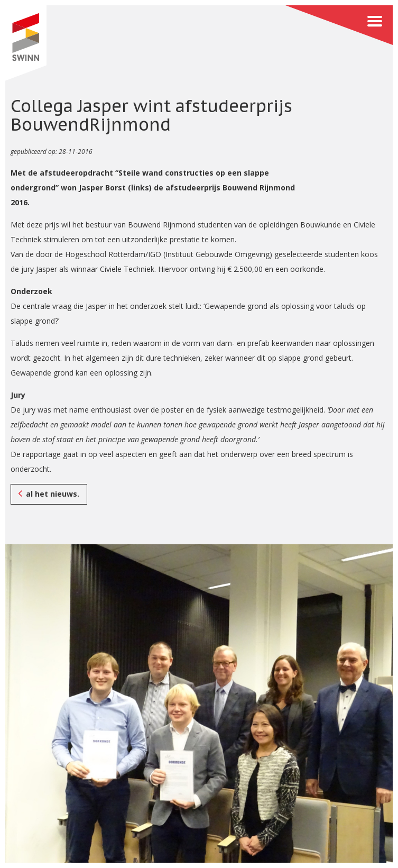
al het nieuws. (53, 494)
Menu (339, 25)
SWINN (26, 43)
